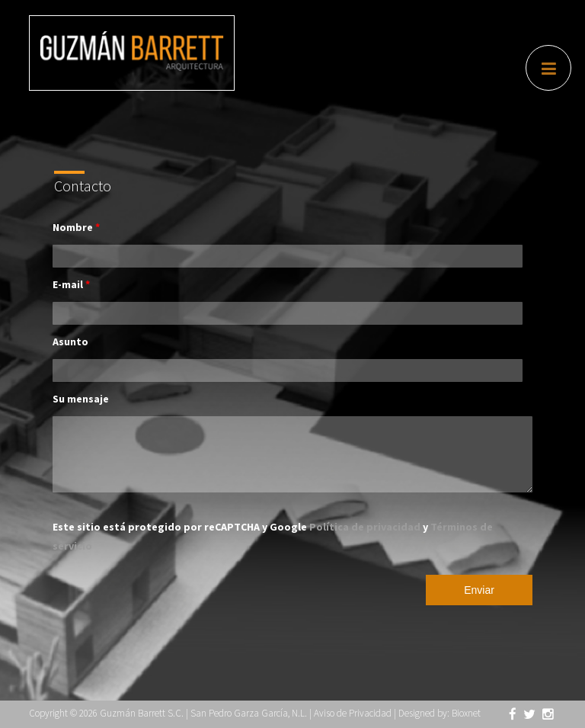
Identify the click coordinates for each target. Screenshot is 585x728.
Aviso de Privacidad (353, 713)
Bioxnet (466, 713)
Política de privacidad (366, 527)
